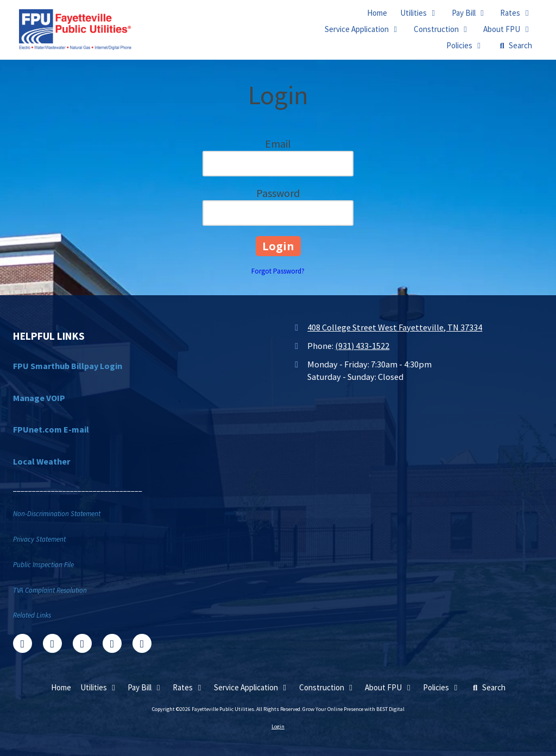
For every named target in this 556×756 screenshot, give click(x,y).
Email (278, 144)
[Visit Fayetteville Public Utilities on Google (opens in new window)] (82, 643)
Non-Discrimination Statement (57, 514)
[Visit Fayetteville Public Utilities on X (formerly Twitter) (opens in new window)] (52, 643)
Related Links (32, 615)
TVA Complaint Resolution (50, 590)
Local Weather (42, 461)
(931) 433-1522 (362, 346)
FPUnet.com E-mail (51, 429)
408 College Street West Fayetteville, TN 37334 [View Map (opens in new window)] (395, 327)
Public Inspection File (43, 565)
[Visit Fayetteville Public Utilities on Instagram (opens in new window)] (142, 643)
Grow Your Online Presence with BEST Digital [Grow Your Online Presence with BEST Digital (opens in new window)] (353, 709)
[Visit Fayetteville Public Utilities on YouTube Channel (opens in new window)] (112, 643)
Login (278, 726)
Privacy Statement (39, 539)
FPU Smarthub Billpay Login (68, 366)
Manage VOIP (39, 398)
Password (278, 193)
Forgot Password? (278, 271)
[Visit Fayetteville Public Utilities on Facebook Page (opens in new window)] (23, 643)
